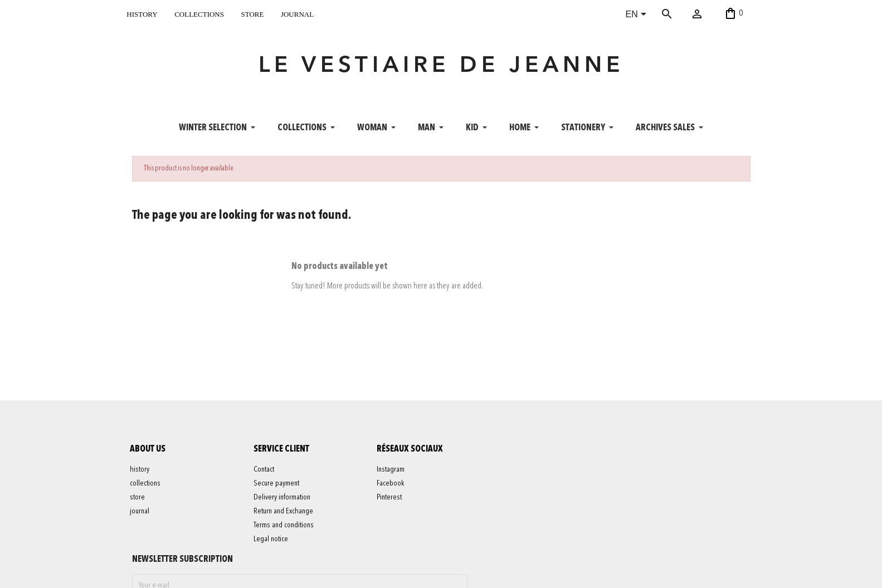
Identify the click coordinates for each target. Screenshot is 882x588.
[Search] (683, 14)
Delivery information (284, 503)
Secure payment (278, 489)
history (142, 13)
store (252, 13)
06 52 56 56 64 (699, 574)
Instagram (393, 475)
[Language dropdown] (638, 15)
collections (199, 13)
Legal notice (272, 545)
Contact (265, 475)
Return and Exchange (285, 517)
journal (297, 13)
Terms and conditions (285, 531)
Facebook (393, 489)
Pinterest (391, 503)
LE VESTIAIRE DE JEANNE (441, 69)
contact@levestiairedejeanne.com (608, 574)
